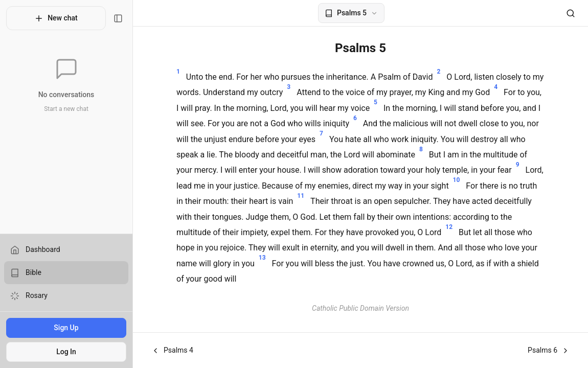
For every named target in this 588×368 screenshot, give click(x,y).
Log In (66, 352)
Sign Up (66, 328)
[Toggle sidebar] (118, 18)
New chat (56, 18)
